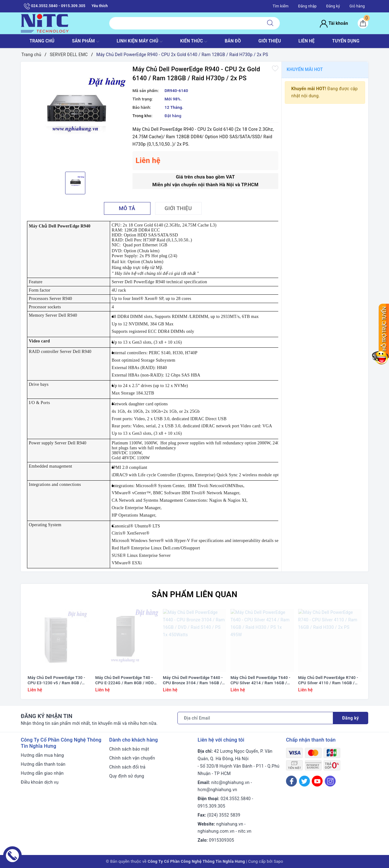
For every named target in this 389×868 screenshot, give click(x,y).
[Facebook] (291, 781)
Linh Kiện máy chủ (140, 42)
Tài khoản (334, 23)
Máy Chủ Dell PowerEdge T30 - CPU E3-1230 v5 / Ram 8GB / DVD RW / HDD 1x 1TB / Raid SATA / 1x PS (56, 681)
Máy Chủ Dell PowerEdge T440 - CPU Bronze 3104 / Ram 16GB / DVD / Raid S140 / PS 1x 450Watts (193, 681)
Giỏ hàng (357, 6)
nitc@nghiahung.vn (230, 782)
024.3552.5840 (236, 799)
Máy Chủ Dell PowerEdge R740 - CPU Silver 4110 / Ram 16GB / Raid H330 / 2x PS (328, 681)
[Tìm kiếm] (270, 23)
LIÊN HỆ (306, 41)
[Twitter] (304, 781)
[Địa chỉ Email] (255, 718)
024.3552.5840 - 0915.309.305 (55, 6)
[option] (75, 116)
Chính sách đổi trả (127, 767)
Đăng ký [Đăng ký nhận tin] (351, 718)
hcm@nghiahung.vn (217, 790)
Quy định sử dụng (127, 776)
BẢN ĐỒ (233, 41)
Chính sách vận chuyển (132, 758)
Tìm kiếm (281, 6)
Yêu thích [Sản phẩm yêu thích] (100, 6)
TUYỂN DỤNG (346, 41)
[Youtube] (317, 781)
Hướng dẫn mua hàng (42, 755)
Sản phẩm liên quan (194, 594)
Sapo (278, 861)
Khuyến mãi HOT (305, 69)
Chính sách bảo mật (129, 749)
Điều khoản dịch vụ (40, 782)
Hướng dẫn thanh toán (43, 764)
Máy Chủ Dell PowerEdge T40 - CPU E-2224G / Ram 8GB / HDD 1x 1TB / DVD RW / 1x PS (125, 681)
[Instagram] (330, 781)
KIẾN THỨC (194, 42)
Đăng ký (333, 6)
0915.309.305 (211, 806)
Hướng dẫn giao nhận (42, 773)
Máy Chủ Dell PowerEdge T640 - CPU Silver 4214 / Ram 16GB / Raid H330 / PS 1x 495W (260, 681)
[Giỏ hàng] (363, 23)
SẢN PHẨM (86, 42)
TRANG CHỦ (42, 41)
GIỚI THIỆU (270, 41)
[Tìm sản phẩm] (185, 23)
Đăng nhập (307, 6)
